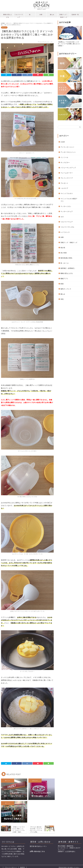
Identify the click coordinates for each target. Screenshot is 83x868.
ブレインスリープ (67, 178)
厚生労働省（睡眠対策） (66, 846)
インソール (64, 157)
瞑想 (62, 284)
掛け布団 (64, 253)
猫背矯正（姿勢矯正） (68, 268)
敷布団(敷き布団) (66, 258)
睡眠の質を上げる (8, 16)
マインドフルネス (67, 194)
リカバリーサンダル (67, 227)
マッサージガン (66, 206)
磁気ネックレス (66, 289)
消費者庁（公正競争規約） (67, 852)
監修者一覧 (75, 15)
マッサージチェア (67, 212)
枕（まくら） (65, 263)
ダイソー (4, 27)
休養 (41, 15)
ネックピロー (65, 163)
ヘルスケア (64, 188)
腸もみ (52, 15)
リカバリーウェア (19, 16)
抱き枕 (63, 248)
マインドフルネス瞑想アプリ (69, 200)
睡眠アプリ (64, 279)
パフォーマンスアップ (68, 168)
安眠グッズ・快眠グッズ (64, 16)
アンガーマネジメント (68, 152)
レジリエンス (65, 232)
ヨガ (62, 217)
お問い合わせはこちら (37, 851)
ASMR (63, 142)
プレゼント (64, 183)
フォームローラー (67, 173)
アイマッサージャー (67, 147)
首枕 (62, 299)
